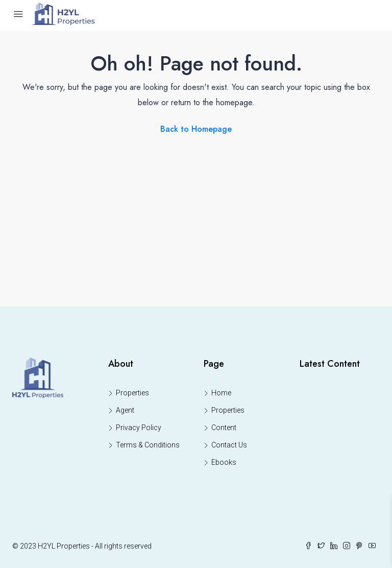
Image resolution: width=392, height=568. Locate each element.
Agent (125, 410)
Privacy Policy (139, 428)
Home (221, 393)
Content (224, 428)
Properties (132, 393)
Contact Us (229, 445)
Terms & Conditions (148, 445)
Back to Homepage (196, 129)
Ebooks (224, 462)
